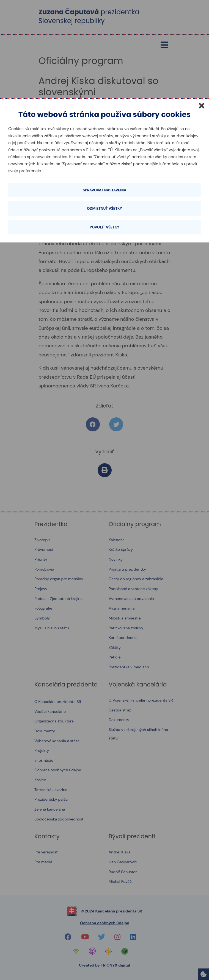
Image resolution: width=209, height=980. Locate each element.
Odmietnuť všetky (105, 209)
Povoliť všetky (104, 227)
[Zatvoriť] (202, 105)
